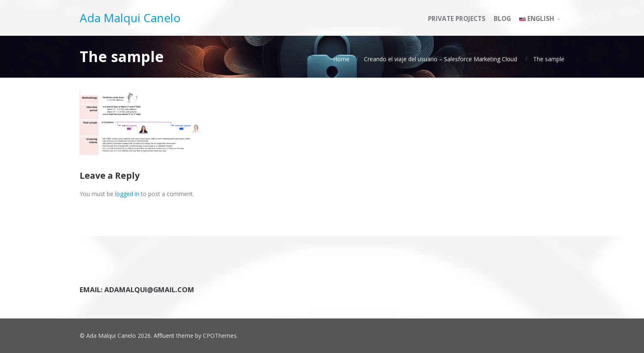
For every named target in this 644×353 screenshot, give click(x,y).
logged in (127, 194)
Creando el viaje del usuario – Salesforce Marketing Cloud (440, 59)
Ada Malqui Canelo (130, 18)
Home (341, 59)
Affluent (164, 336)
